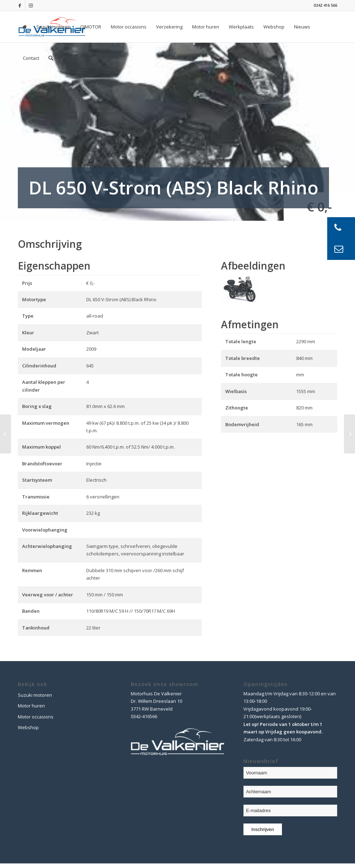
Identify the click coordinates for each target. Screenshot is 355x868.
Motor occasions (36, 717)
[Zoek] (51, 58)
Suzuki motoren (35, 695)
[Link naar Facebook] (20, 5)
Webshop (28, 727)
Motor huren (31, 706)
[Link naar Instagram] (31, 5)
